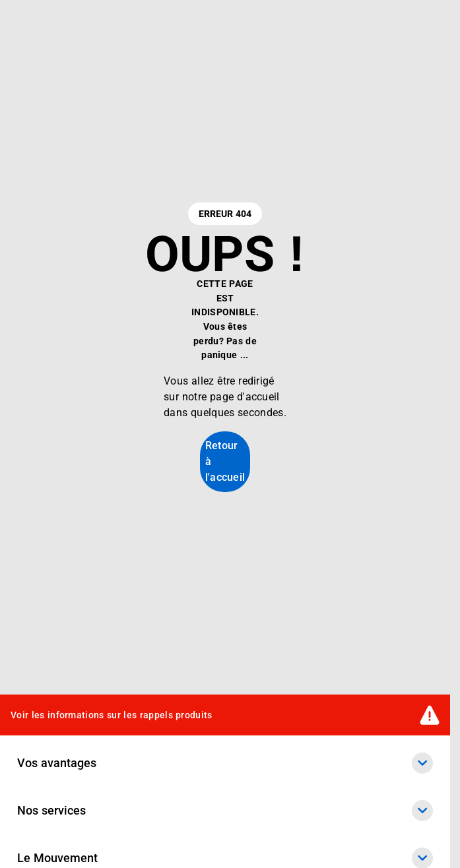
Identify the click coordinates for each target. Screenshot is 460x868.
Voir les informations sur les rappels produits (112, 715)
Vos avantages (225, 763)
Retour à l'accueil (225, 461)
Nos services (225, 811)
